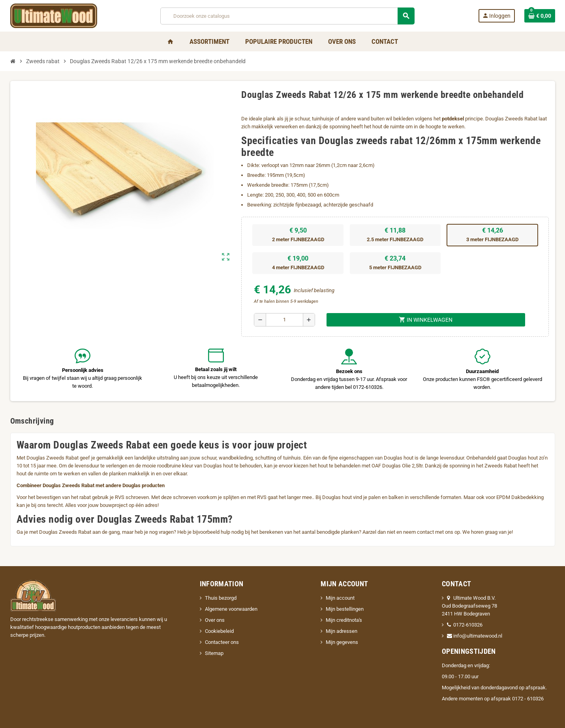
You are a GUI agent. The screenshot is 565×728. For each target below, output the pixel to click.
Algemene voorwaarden (231, 609)
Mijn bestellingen (345, 609)
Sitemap (214, 653)
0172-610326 (465, 625)
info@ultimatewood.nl (475, 636)
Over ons (215, 620)
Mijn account (340, 598)
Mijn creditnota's (344, 620)
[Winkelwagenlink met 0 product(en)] (540, 16)
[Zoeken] (287, 16)
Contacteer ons (222, 642)
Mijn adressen (342, 631)
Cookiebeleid (219, 631)
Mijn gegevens (342, 642)
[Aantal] (284, 320)
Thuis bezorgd (221, 598)
